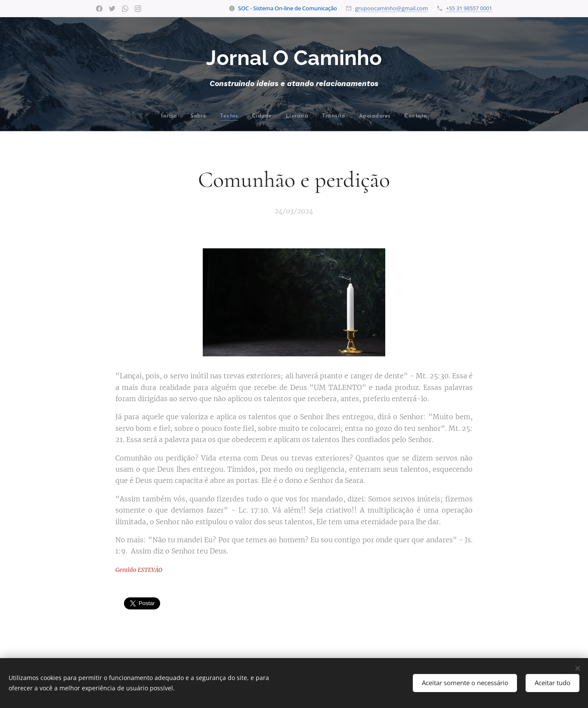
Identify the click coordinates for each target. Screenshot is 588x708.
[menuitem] (134, 116)
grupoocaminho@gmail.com (391, 8)
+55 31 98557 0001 (469, 8)
